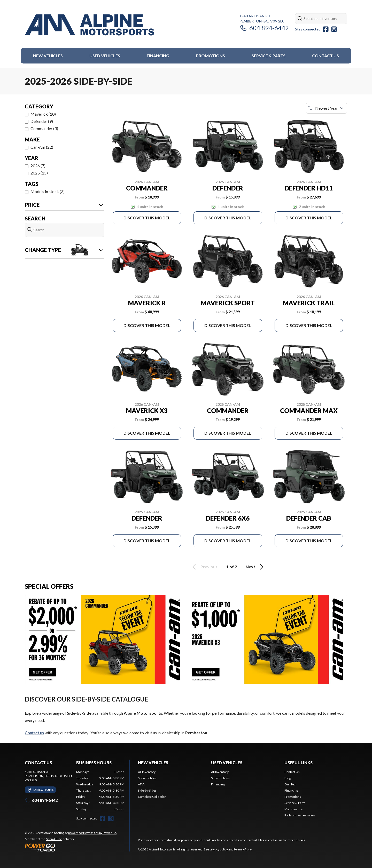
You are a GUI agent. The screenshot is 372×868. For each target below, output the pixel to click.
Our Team (291, 784)
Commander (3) (44, 128)
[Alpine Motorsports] (89, 25)
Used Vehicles (105, 56)
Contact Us (326, 56)
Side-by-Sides (147, 790)
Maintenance (294, 809)
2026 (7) (38, 166)
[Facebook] (326, 29)
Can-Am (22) (42, 147)
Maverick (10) (43, 114)
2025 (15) (39, 173)
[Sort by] (327, 108)
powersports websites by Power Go (92, 833)
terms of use (243, 849)
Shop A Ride (54, 839)
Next (255, 567)
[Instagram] (334, 29)
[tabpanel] (100, 791)
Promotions (211, 56)
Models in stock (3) (48, 191)
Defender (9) (42, 121)
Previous (204, 567)
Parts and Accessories (300, 815)
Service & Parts (269, 56)
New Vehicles (48, 56)
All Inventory (147, 772)
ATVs (141, 784)
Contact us (34, 733)
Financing (158, 56)
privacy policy (219, 849)
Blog (288, 778)
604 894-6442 (264, 28)
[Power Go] (71, 847)
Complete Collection (152, 797)
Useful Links (299, 763)
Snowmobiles (147, 778)
